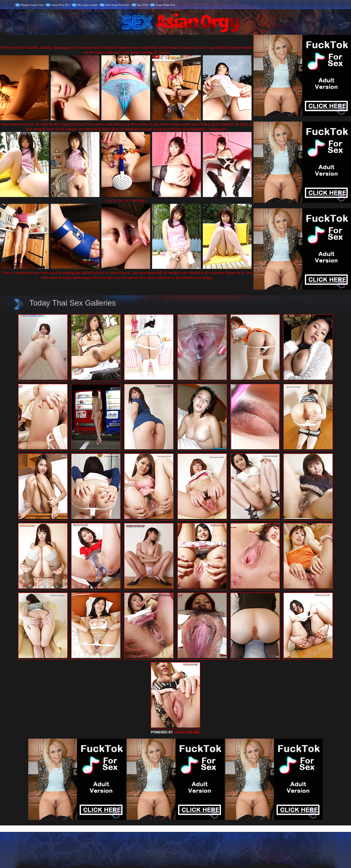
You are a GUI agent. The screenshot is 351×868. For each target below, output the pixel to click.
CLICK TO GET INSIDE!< (127, 201)
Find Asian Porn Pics (118, 5)
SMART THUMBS (187, 732)
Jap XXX (143, 5)
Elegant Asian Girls (32, 5)
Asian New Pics (61, 5)
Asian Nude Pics (165, 5)
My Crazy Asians (88, 5)
